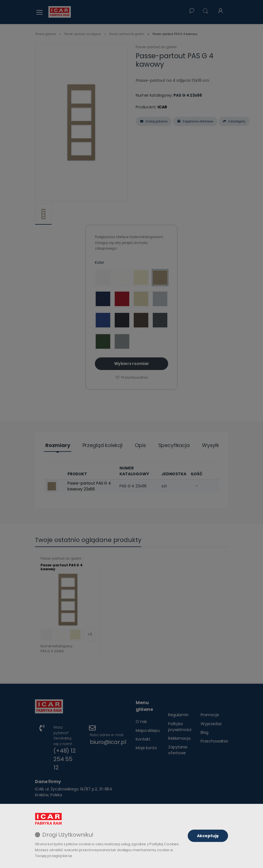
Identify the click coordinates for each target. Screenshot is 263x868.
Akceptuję (208, 836)
